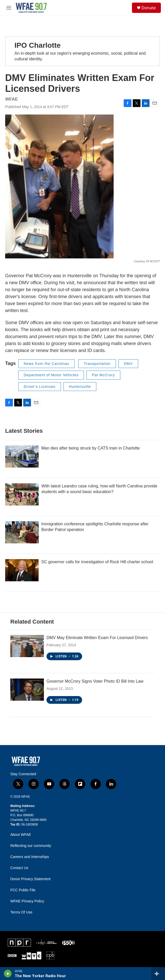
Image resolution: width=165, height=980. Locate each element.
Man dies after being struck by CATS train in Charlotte (91, 448)
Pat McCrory (103, 375)
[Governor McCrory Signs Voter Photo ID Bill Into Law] (27, 690)
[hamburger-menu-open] (9, 8)
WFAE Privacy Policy (27, 901)
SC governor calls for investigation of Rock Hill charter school (97, 562)
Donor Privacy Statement (30, 879)
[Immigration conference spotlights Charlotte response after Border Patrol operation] (22, 532)
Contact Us (19, 868)
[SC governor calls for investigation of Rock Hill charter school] (22, 570)
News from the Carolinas (46, 364)
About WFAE (21, 835)
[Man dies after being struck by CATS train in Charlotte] (22, 456)
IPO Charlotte (38, 45)
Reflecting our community (31, 846)
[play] (8, 974)
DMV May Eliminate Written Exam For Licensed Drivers (97, 638)
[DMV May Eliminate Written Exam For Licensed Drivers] (27, 646)
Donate (149, 8)
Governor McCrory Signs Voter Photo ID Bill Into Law (95, 681)
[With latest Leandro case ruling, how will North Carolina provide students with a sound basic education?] (22, 494)
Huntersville (80, 387)
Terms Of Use (21, 912)
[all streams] (158, 974)
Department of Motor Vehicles (51, 375)
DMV (128, 364)
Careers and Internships (30, 857)
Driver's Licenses (40, 387)
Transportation (97, 364)
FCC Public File (23, 890)
